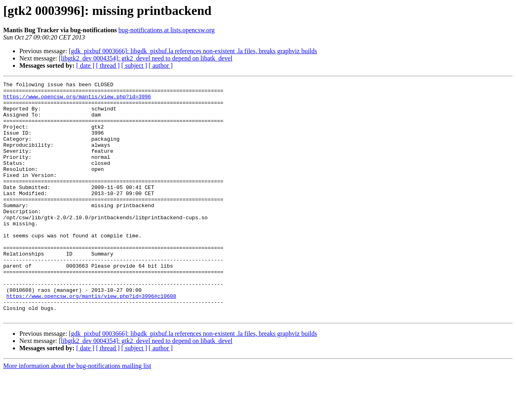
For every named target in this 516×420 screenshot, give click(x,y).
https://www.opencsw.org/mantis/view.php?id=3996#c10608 (91, 339)
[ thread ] (108, 65)
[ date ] (85, 65)
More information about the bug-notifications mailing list (77, 413)
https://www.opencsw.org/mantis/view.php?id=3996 (77, 100)
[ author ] (161, 65)
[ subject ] (134, 65)
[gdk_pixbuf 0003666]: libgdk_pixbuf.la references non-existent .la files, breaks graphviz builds (193, 51)
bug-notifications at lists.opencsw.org (167, 30)
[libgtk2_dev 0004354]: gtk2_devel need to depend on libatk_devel (146, 58)
